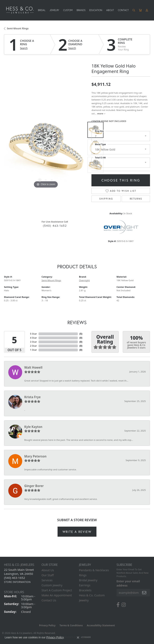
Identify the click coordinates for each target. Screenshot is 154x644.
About (110, 10)
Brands (81, 10)
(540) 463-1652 (55, 226)
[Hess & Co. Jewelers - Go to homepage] (22, 10)
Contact (123, 10)
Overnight (84, 280)
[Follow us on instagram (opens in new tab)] (124, 605)
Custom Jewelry (52, 585)
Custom (68, 10)
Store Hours (14, 592)
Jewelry (54, 10)
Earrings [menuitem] (85, 585)
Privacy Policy (47, 625)
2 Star (33, 346)
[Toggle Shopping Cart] (140, 10)
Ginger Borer (34, 486)
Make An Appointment (57, 595)
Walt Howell (33, 367)
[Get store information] (17, 582)
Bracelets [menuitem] (85, 590)
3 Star (33, 342)
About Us (48, 570)
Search (24, 48)
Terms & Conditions (71, 625)
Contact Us (49, 600)
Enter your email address (128, 583)
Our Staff (48, 575)
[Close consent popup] (78, 638)
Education (96, 10)
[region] (46, 147)
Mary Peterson (35, 456)
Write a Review (77, 532)
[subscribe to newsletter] (144, 593)
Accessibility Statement (101, 625)
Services (47, 580)
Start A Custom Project (57, 590)
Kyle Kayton (33, 427)
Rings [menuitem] (83, 575)
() (81, 334)
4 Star (33, 338)
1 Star (33, 350)
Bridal (42, 10)
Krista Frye (32, 397)
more (101, 113)
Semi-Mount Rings (18, 28)
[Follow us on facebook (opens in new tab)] (118, 605)
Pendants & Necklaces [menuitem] (94, 570)
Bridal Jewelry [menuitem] (88, 580)
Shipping (106, 199)
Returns (136, 199)
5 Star (33, 334)
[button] (134, 10)
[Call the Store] (15, 578)
